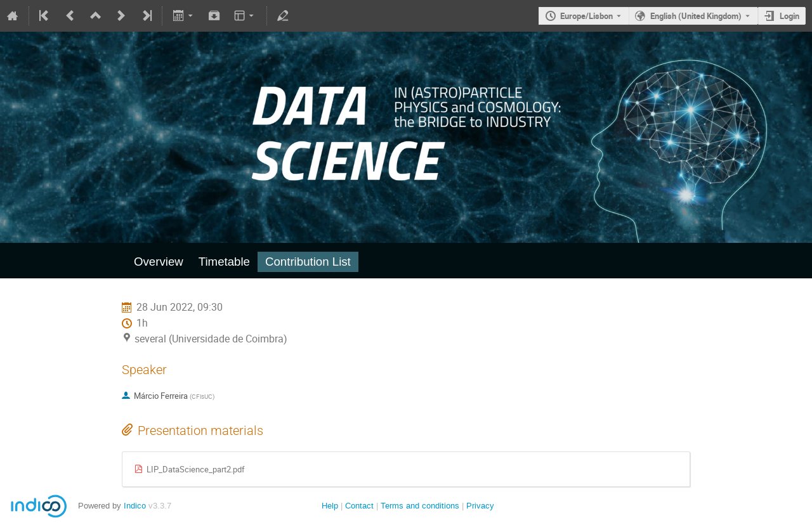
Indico (135, 506)
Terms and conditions (420, 506)
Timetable (224, 262)
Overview (159, 262)
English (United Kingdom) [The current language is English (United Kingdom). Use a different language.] (696, 16)
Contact (359, 506)
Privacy (480, 506)
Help (330, 506)
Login (789, 16)
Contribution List (308, 262)
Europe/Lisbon (586, 16)
